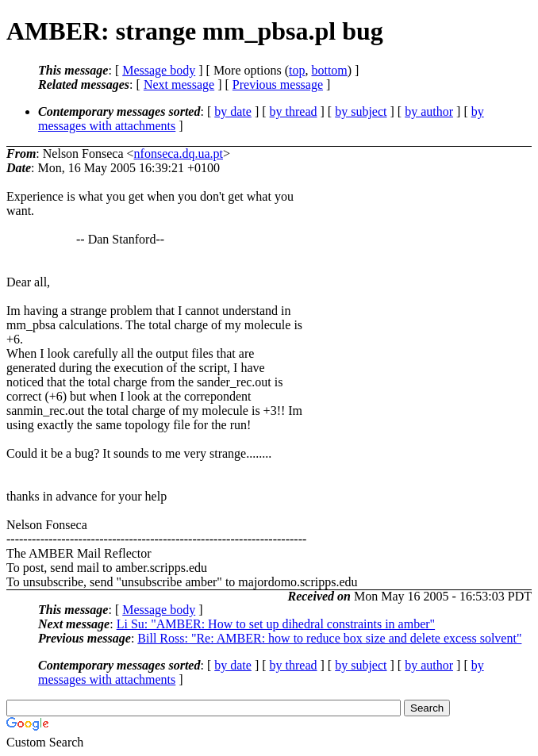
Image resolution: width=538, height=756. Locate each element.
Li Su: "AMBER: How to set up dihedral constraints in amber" (276, 624)
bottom (329, 70)
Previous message (278, 84)
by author (429, 111)
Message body (159, 70)
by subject (361, 111)
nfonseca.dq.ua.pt (179, 154)
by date (233, 111)
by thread (294, 111)
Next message (179, 84)
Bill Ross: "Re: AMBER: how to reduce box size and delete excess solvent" (329, 638)
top (297, 70)
